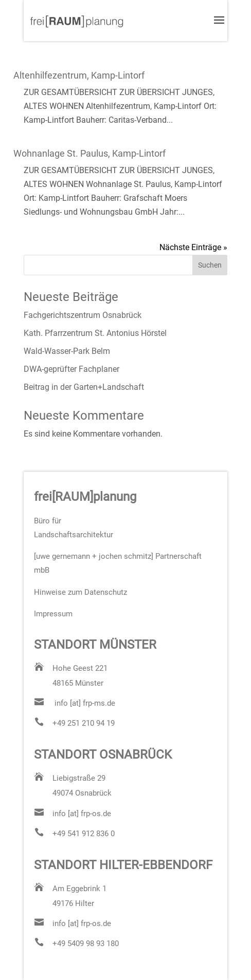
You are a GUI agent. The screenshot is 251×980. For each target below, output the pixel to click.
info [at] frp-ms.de (85, 703)
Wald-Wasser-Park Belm (67, 351)
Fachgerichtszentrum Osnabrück (83, 315)
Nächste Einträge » (193, 247)
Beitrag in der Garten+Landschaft (84, 387)
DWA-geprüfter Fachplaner (71, 369)
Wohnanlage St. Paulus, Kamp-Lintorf (89, 153)
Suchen (210, 265)
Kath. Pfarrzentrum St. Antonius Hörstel (95, 333)
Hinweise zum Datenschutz (80, 592)
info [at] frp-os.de (82, 814)
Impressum (53, 614)
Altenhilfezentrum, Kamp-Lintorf (79, 75)
